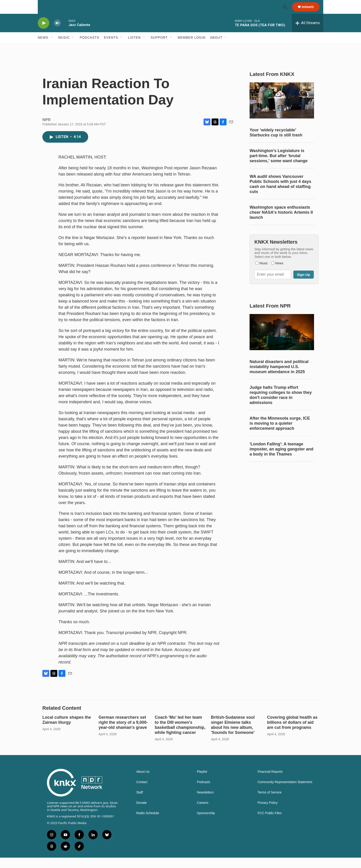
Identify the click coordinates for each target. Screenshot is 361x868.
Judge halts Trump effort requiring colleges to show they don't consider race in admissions (281, 405)
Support (159, 48)
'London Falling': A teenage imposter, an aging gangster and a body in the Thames (281, 459)
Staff (140, 803)
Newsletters (205, 803)
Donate (311, 12)
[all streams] (308, 33)
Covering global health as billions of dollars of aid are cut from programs (292, 733)
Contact (142, 792)
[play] (44, 33)
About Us (143, 782)
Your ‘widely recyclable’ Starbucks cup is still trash (276, 143)
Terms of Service (270, 803)
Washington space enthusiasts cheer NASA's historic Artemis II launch (281, 223)
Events (111, 48)
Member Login (192, 48)
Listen (134, 48)
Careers (203, 813)
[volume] (57, 33)
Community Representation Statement (285, 792)
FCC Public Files (270, 823)
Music (64, 48)
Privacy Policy (268, 813)
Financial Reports (270, 782)
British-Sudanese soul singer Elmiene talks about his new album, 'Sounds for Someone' (233, 735)
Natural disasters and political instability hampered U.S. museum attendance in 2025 (279, 377)
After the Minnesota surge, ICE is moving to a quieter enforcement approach (280, 434)
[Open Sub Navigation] (52, 48)
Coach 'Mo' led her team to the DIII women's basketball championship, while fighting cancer (180, 735)
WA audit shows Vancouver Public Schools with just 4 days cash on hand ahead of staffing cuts (280, 194)
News (43, 48)
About (216, 48)
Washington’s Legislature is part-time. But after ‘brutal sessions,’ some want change (279, 166)
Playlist (202, 782)
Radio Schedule (148, 823)
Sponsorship (206, 823)
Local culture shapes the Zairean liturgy (67, 730)
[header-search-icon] (287, 12)
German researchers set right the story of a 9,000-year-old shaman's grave (123, 733)
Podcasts (89, 48)
